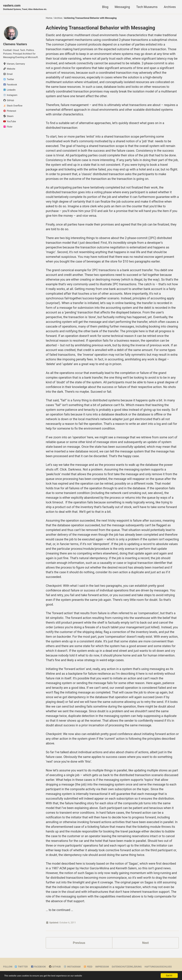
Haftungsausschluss (158, 967)
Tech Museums (147, 7)
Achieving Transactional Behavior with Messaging (100, 28)
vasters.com (25, 7)
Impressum (102, 967)
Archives (170, 7)
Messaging (122, 7)
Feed (88, 967)
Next (145, 943)
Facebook (38, 967)
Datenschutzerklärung (127, 967)
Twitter (21, 967)
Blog (105, 7)
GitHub (55, 967)
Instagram (72, 967)
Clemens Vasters (15, 44)
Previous (79, 943)
